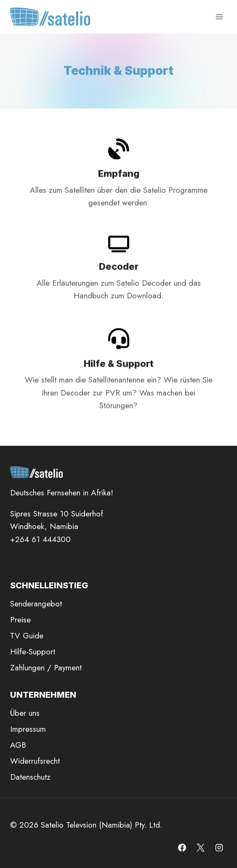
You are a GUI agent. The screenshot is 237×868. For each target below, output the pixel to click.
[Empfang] (118, 184)
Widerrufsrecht (35, 761)
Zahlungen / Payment (46, 668)
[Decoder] (118, 279)
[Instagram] (219, 847)
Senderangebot (36, 604)
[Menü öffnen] (219, 17)
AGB (18, 745)
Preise (20, 620)
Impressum (28, 729)
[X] (200, 847)
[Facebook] (182, 847)
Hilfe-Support (33, 652)
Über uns (25, 713)
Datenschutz (30, 777)
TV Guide (27, 636)
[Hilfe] (118, 380)
